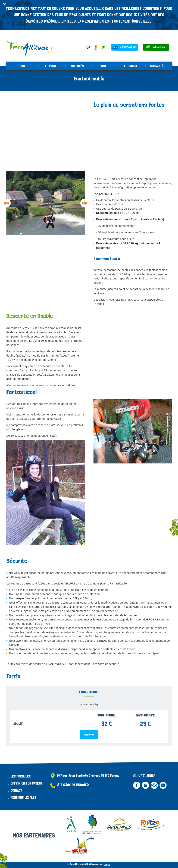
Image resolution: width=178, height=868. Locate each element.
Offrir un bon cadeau (26, 783)
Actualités (157, 66)
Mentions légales (23, 797)
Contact (16, 790)
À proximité (88, 47)
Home (22, 66)
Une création (100, 864)
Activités (77, 66)
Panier (104, 47)
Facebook (137, 785)
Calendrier (159, 47)
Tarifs (104, 66)
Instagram (145, 785)
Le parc (51, 66)
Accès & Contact (96, 47)
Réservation (128, 47)
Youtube (163, 785)
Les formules (21, 776)
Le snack (131, 66)
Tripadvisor (154, 785)
